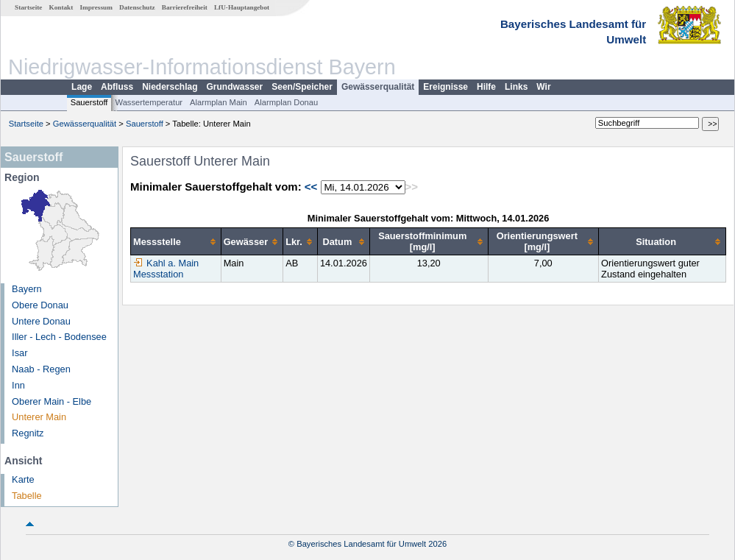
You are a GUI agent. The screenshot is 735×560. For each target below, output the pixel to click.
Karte (23, 479)
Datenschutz (137, 7)
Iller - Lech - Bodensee (59, 337)
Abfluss (117, 87)
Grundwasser (235, 87)
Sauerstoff (89, 102)
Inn (18, 385)
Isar (19, 353)
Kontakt (61, 7)
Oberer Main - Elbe (52, 401)
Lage (82, 87)
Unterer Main (39, 417)
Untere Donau (41, 321)
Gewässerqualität (378, 87)
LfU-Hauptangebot (242, 7)
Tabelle (27, 496)
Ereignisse (445, 87)
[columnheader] (176, 242)
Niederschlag (170, 87)
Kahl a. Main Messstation (166, 269)
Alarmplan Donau (286, 102)
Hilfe (486, 87)
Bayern (27, 289)
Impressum (96, 7)
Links (516, 87)
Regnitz (28, 433)
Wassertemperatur (149, 102)
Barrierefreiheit (185, 7)
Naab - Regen (41, 369)
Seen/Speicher (302, 87)
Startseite (28, 7)
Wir (543, 87)
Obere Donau (40, 305)
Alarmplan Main (219, 102)
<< (311, 187)
